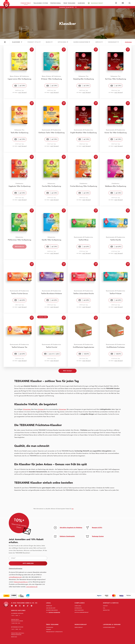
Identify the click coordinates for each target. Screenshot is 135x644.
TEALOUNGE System (41, 3)
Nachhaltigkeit (97, 3)
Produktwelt (26, 3)
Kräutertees (62, 409)
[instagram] (20, 606)
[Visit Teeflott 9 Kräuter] (116, 287)
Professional (56, 3)
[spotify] (32, 606)
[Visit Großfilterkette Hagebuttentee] (84, 340)
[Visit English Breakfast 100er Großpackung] (84, 126)
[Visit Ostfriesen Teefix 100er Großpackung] (51, 126)
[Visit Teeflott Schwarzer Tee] (19, 340)
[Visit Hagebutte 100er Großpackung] (19, 179)
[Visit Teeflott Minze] (84, 233)
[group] (17, 42)
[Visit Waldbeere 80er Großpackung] (116, 179)
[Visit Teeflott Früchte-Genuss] (19, 287)
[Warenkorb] (123, 3)
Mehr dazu (14, 637)
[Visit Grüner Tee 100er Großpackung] (116, 126)
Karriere (81, 3)
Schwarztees (27, 409)
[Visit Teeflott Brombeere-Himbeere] (51, 287)
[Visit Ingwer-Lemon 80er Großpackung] (19, 72)
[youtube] (12, 606)
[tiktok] (28, 606)
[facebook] (16, 606)
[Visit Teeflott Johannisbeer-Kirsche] (84, 287)
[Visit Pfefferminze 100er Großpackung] (19, 233)
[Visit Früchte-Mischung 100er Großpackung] (84, 179)
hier (72, 509)
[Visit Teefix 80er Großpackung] (19, 126)
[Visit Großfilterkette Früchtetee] (116, 340)
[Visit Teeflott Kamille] (116, 233)
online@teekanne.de (15, 577)
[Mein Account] (116, 3)
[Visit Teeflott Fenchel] (51, 340)
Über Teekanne (69, 3)
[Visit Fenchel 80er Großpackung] (51, 179)
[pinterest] (24, 606)
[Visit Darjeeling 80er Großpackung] (84, 72)
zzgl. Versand (22, 92)
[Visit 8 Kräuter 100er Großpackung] (51, 72)
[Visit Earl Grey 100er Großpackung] (116, 72)
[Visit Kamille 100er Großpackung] (51, 233)
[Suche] (129, 3)
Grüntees (41, 409)
